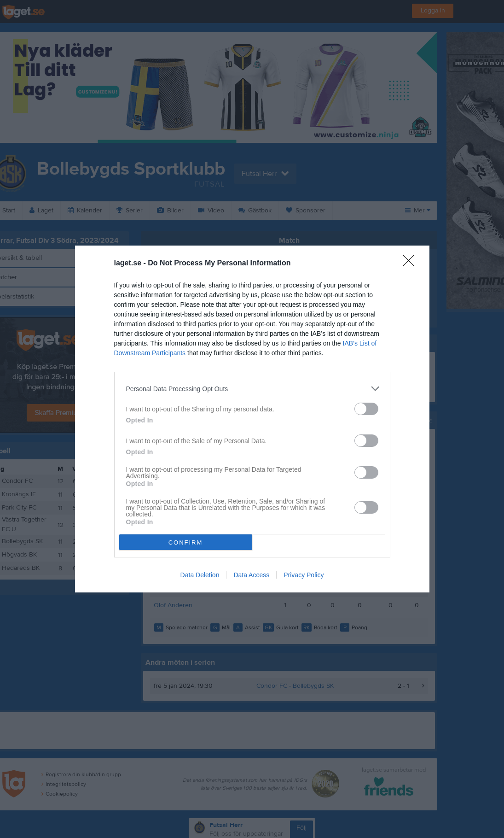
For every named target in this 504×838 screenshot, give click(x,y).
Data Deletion (200, 575)
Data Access (251, 575)
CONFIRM (186, 542)
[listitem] (252, 389)
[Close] (411, 264)
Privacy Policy (304, 575)
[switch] (366, 409)
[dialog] (252, 419)
